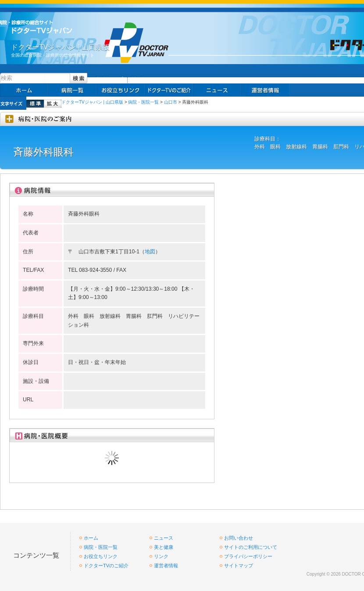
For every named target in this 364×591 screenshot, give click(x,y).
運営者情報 (166, 566)
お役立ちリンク (121, 90)
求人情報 (169, 90)
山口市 (171, 102)
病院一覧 (72, 90)
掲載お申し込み (265, 90)
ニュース (217, 90)
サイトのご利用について (251, 547)
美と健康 (164, 547)
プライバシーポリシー (248, 556)
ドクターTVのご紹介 (106, 566)
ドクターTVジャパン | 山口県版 (92, 102)
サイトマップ (110, 79)
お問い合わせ (239, 538)
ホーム (24, 90)
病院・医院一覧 (143, 102)
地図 (150, 252)
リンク (139, 79)
